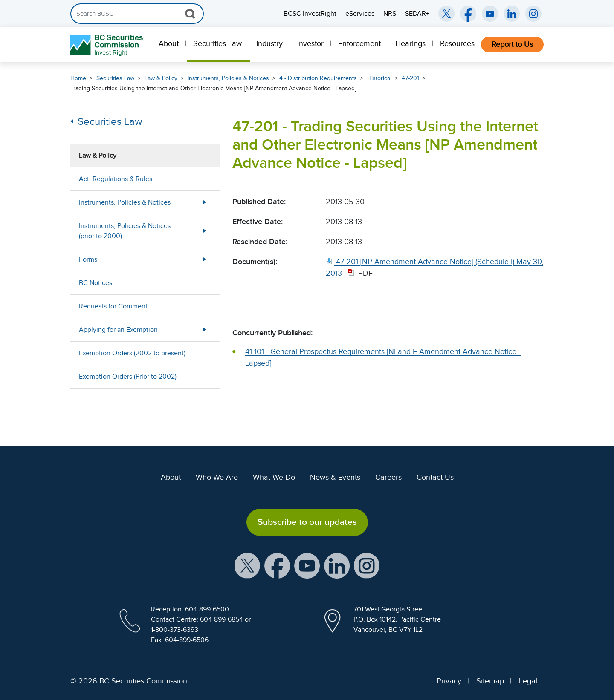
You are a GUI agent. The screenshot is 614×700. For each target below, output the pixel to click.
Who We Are (217, 477)
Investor (310, 43)
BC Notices (96, 283)
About (169, 43)
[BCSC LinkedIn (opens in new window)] (512, 14)
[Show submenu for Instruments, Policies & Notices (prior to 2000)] (205, 231)
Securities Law (217, 43)
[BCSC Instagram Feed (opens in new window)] (533, 14)
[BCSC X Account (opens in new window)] (247, 565)
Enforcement (359, 43)
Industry (269, 43)
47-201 (410, 78)
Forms (88, 259)
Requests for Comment (113, 306)
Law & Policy (161, 78)
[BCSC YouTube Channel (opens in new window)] (490, 14)
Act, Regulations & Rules (116, 179)
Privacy (449, 681)
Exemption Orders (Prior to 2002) (128, 377)
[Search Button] (190, 14)
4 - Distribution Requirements (318, 78)
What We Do (274, 477)
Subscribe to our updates (307, 522)
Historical (379, 78)
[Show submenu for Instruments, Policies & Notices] (205, 202)
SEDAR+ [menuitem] (417, 14)
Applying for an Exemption (118, 330)
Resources (457, 43)
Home (78, 78)
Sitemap (490, 681)
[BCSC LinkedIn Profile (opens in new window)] (337, 565)
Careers (388, 477)
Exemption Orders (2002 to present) (132, 353)
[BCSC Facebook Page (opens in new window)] (468, 14)
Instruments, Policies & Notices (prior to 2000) (125, 231)
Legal (528, 681)
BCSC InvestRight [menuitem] (310, 14)
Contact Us (435, 477)
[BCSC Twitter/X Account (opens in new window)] (446, 14)
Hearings (410, 43)
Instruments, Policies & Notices (228, 78)
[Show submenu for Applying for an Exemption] (205, 330)
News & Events (335, 477)
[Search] (137, 14)
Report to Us (512, 44)
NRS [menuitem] (390, 14)
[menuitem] (169, 45)
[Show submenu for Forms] (205, 259)
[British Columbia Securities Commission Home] (108, 45)
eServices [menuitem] (360, 14)
